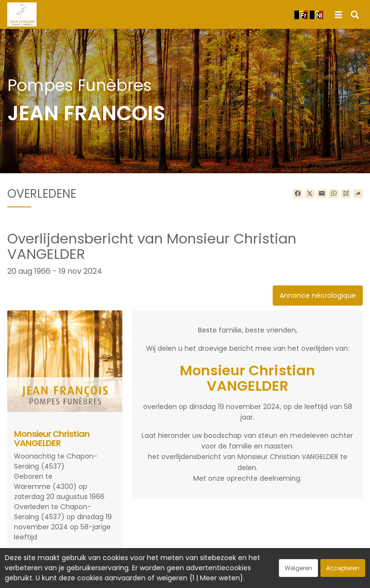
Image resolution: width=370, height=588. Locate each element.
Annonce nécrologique (318, 295)
